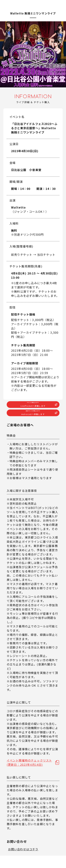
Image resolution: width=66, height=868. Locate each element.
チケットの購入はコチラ (33, 409)
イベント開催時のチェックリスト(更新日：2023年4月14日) (29, 775)
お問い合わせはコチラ (23, 861)
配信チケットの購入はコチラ (33, 423)
